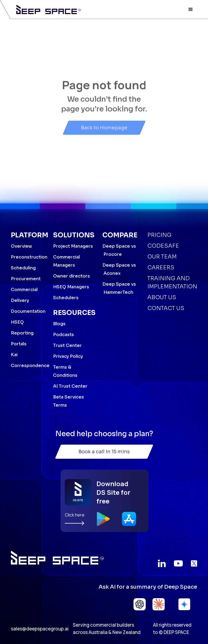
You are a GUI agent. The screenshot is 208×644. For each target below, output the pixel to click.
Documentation (28, 311)
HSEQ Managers (71, 287)
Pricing (159, 235)
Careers (161, 268)
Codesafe (163, 246)
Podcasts (64, 335)
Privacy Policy (68, 356)
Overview (21, 246)
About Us (162, 297)
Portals (19, 344)
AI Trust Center (70, 386)
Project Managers (73, 246)
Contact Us (166, 308)
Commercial (24, 290)
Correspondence (30, 366)
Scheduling (23, 268)
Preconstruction (29, 257)
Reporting (22, 333)
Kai (14, 355)
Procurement (26, 279)
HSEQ (17, 322)
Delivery (20, 300)
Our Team (162, 257)
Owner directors (71, 276)
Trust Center (67, 345)
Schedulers (66, 298)
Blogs (59, 324)
